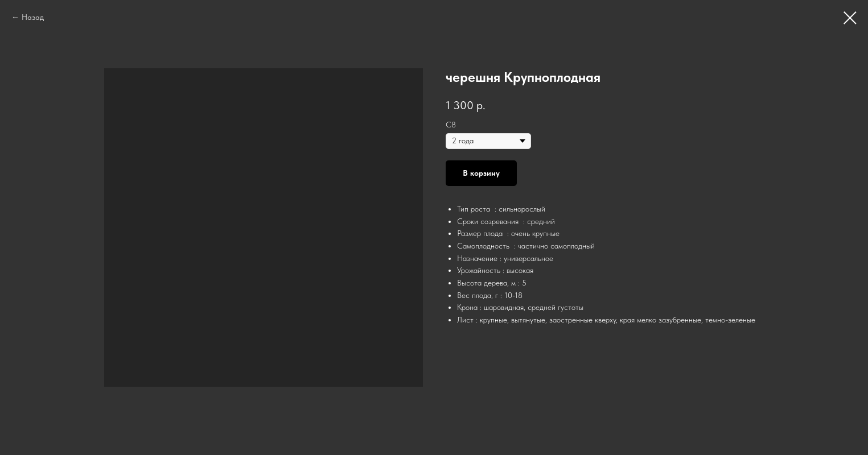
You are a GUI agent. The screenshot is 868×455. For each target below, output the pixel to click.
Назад (33, 17)
